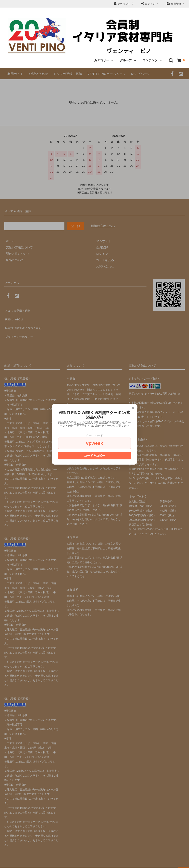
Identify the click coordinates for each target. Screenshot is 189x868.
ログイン (150, 4)
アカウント (124, 4)
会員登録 (176, 4)
